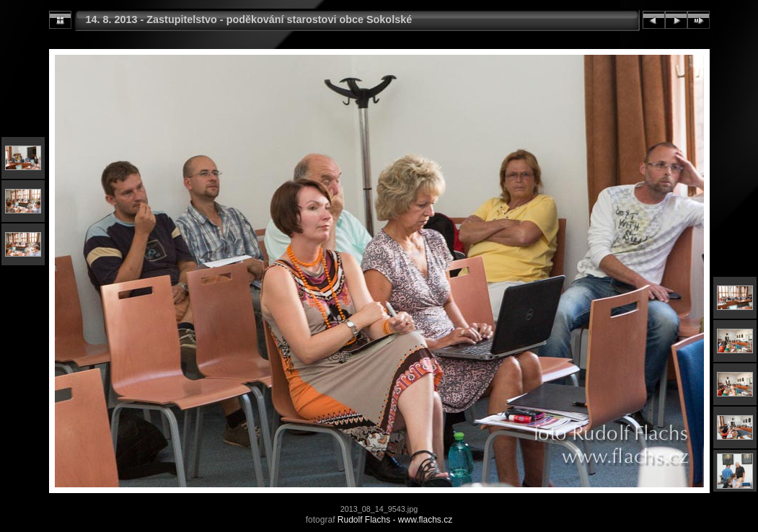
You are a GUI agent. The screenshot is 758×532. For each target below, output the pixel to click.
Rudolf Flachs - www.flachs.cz (395, 520)
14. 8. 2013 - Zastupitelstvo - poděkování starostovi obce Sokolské (249, 19)
